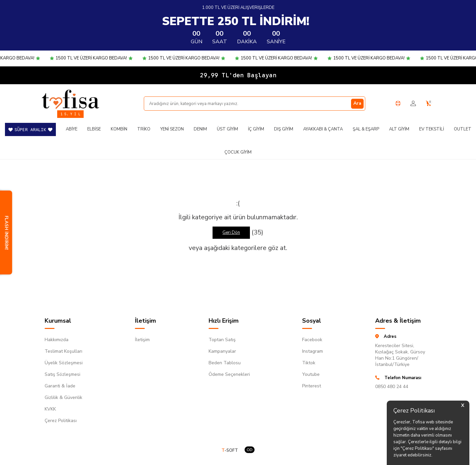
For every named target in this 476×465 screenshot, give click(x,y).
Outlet (463, 129)
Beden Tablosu (225, 363)
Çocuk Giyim (238, 152)
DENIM (200, 129)
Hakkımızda (57, 340)
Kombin (119, 129)
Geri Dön (231, 232)
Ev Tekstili (432, 129)
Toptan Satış (222, 340)
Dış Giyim (284, 129)
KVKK (50, 409)
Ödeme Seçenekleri (229, 374)
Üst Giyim (227, 129)
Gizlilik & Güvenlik (63, 397)
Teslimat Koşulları (63, 351)
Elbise (94, 129)
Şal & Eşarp (366, 129)
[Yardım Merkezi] (398, 103)
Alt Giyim (399, 129)
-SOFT (230, 451)
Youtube (311, 374)
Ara (357, 103)
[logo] (70, 99)
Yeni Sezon (172, 129)
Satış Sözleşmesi (62, 374)
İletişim (142, 340)
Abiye (72, 129)
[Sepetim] (429, 104)
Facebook (312, 340)
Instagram (313, 351)
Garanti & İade (60, 386)
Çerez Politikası (61, 421)
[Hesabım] (413, 104)
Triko (144, 129)
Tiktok (309, 363)
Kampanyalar (222, 351)
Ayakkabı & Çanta (323, 129)
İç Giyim (256, 129)
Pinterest (312, 386)
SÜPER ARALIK (30, 130)
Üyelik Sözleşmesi (64, 363)
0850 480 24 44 (392, 387)
